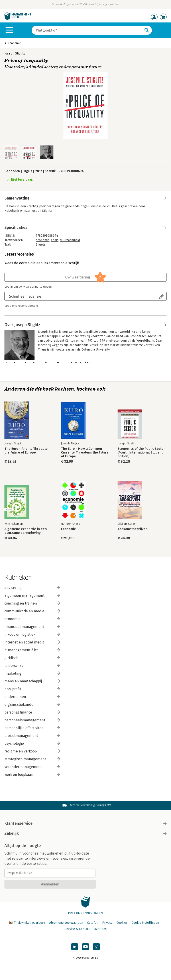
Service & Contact (77, 929)
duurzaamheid (70, 240)
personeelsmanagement (32, 720)
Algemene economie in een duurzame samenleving (26, 531)
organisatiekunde (32, 705)
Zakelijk (85, 833)
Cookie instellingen (145, 923)
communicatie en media (32, 611)
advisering (32, 588)
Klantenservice (85, 823)
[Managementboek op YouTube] (85, 947)
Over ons (100, 929)
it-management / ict (32, 650)
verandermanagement (32, 767)
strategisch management (32, 759)
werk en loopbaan (32, 775)
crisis (55, 240)
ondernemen (32, 697)
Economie (15, 43)
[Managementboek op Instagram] (96, 947)
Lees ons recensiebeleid (21, 306)
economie (43, 240)
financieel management (32, 627)
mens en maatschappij (32, 681)
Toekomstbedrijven (133, 529)
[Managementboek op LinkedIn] (75, 947)
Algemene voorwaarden (66, 923)
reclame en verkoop (32, 751)
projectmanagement (32, 736)
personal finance (32, 712)
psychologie (32, 743)
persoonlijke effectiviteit (32, 728)
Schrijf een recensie (25, 296)
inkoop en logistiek (32, 634)
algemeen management (32, 596)
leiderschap (32, 666)
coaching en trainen (32, 603)
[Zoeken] (87, 30)
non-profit (32, 689)
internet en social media (32, 642)
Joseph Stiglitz (15, 53)
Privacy (107, 923)
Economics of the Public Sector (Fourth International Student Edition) (141, 453)
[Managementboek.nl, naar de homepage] (18, 19)
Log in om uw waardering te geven (28, 287)
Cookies (122, 923)
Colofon (93, 923)
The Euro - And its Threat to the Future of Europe (26, 451)
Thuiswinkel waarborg (28, 923)
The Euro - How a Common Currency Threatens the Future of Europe (85, 453)
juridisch (32, 658)
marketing (32, 673)
